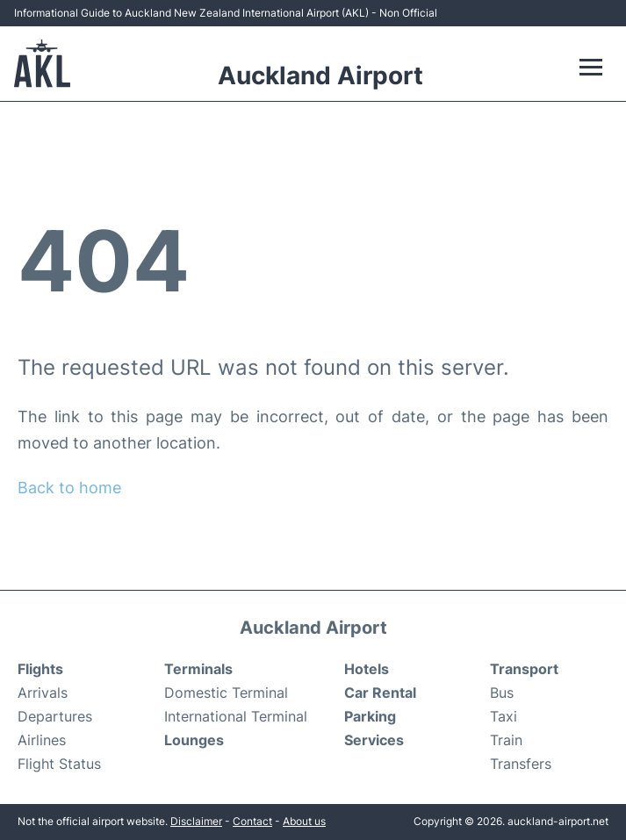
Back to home (69, 488)
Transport (524, 669)
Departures (55, 716)
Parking (370, 716)
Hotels (367, 669)
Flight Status (59, 764)
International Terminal (236, 716)
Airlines (42, 740)
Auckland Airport (320, 75)
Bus (502, 693)
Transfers (521, 764)
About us (304, 821)
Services (374, 740)
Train (506, 740)
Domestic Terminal (226, 693)
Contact (252, 821)
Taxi (504, 716)
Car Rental (380, 693)
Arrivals (43, 693)
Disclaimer (196, 821)
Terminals (198, 669)
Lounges (194, 740)
